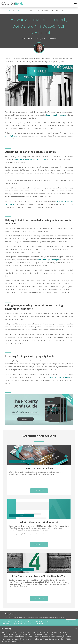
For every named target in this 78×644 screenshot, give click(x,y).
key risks (8, 641)
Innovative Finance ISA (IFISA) (58, 377)
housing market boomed (56, 115)
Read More (39, 491)
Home (9, 10)
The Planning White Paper (48, 260)
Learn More (38, 623)
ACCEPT (71, 621)
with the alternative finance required (31, 159)
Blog (19, 10)
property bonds (11, 136)
